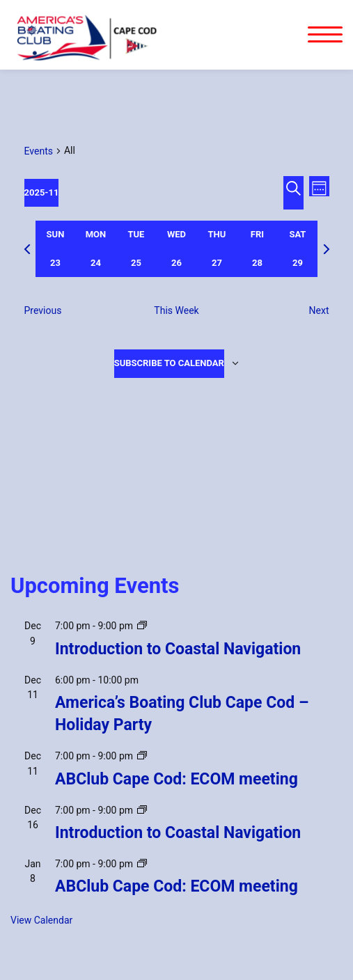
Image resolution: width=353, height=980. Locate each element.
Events (39, 151)
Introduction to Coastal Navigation (178, 649)
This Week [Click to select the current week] (176, 310)
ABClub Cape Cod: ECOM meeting (176, 779)
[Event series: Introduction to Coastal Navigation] (142, 626)
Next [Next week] (319, 310)
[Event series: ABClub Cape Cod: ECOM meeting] (142, 756)
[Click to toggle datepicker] (42, 193)
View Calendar (41, 920)
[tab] (56, 249)
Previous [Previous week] (43, 310)
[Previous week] (27, 249)
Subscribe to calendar (169, 363)
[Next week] (327, 249)
